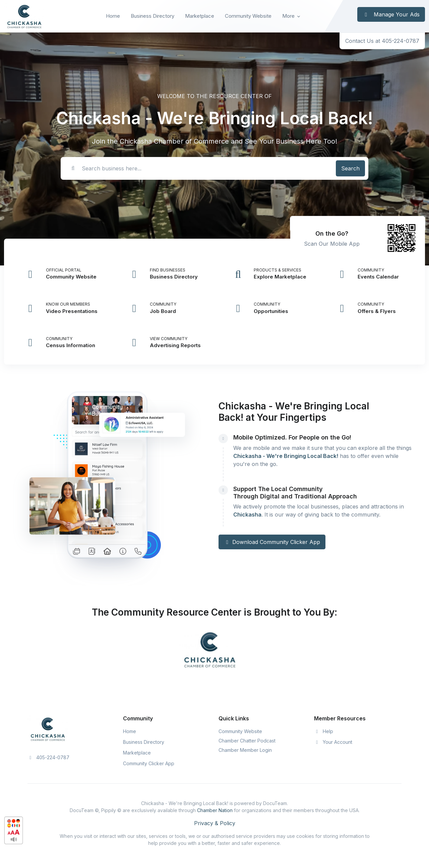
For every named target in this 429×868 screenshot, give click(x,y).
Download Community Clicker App (272, 542)
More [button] (288, 16)
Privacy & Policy (215, 823)
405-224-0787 (48, 757)
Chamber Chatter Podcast (247, 741)
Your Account (333, 742)
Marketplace (200, 16)
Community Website (248, 16)
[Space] (48, 728)
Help (324, 731)
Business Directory (152, 16)
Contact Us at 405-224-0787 (382, 41)
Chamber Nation (215, 810)
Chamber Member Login (245, 750)
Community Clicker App (149, 763)
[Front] (24, 16)
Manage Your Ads (391, 14)
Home (113, 16)
